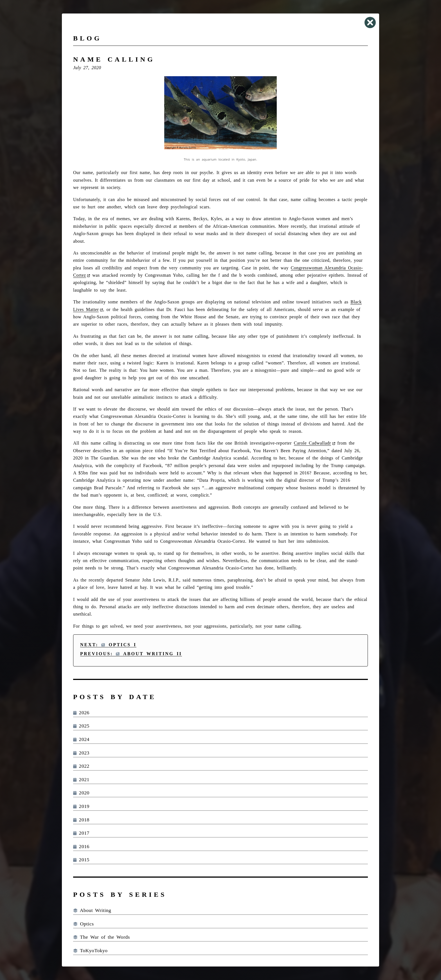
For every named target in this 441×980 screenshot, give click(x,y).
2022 (81, 766)
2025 (81, 726)
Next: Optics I (108, 645)
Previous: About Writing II (131, 654)
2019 (81, 806)
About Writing (92, 910)
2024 (81, 739)
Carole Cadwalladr (312, 443)
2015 (81, 860)
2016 (81, 846)
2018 (81, 820)
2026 (81, 713)
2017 (81, 833)
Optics (84, 924)
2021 (81, 780)
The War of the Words (102, 937)
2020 (81, 793)
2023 (81, 753)
